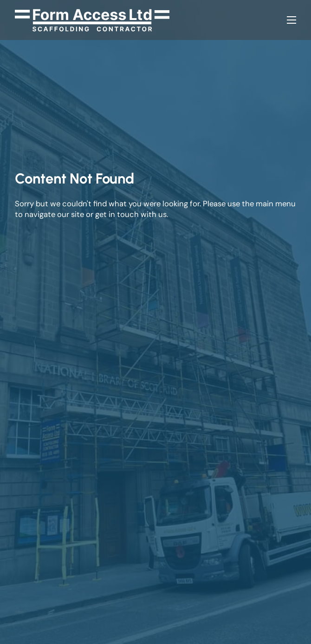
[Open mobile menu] (292, 20)
